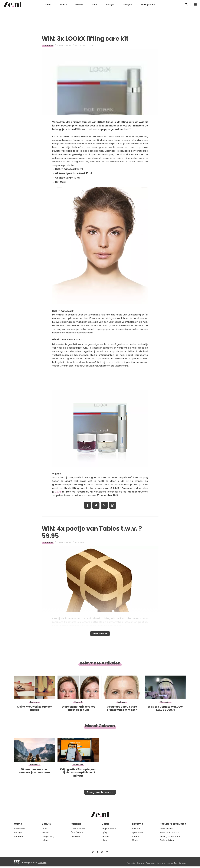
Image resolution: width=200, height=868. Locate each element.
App (113, 505)
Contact (182, 863)
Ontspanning (48, 836)
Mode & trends (78, 829)
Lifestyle (110, 5)
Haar (44, 829)
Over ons (140, 863)
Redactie (131, 863)
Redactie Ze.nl (87, 45)
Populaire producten (173, 824)
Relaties (105, 836)
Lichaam (46, 840)
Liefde (95, 5)
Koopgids (127, 5)
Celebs (136, 836)
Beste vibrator (167, 829)
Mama (48, 5)
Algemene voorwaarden (167, 863)
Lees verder (100, 635)
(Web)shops (77, 833)
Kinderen (18, 836)
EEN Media (42, 863)
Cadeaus (75, 836)
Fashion (79, 5)
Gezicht (45, 833)
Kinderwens (20, 829)
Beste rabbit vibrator (170, 833)
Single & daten (109, 829)
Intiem (105, 840)
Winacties (48, 45)
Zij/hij (104, 833)
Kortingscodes (148, 5)
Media (135, 840)
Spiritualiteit (138, 833)
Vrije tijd (136, 829)
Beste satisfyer (167, 840)
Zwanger (18, 833)
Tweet (96, 505)
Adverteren (150, 863)
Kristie (83, 542)
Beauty (63, 5)
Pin (104, 505)
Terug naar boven (98, 795)
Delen (88, 505)
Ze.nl (58, 492)
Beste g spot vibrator (170, 836)
